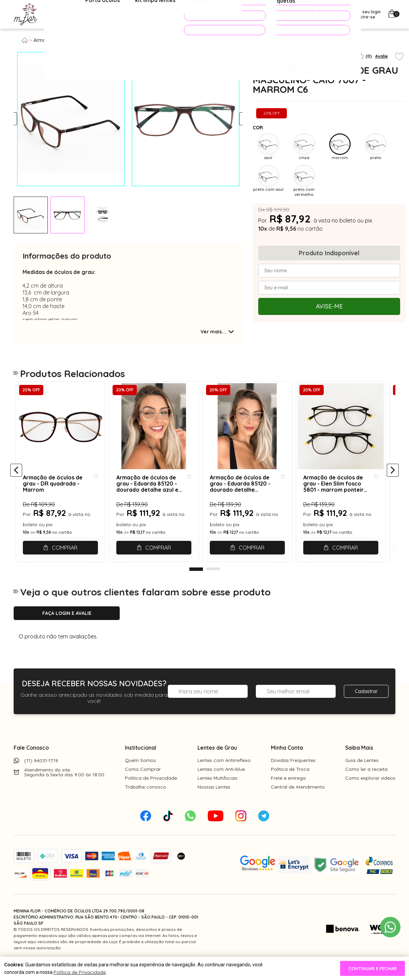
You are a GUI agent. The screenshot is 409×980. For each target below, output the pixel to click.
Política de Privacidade (151, 793)
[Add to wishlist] (399, 57)
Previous (20, 119)
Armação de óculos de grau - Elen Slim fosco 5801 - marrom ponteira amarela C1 (341, 492)
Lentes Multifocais (217, 793)
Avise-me (329, 306)
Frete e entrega (288, 793)
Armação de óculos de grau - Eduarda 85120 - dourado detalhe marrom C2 (247, 492)
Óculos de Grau (70, 15)
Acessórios (165, 15)
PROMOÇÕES (215, 16)
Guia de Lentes (362, 776)
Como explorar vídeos (370, 793)
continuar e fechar (373, 968)
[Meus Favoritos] (322, 15)
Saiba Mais (359, 763)
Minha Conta (287, 763)
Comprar (66, 556)
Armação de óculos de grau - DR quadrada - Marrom (52, 492)
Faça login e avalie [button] (67, 629)
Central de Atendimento (298, 802)
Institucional (141, 763)
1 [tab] (196, 585)
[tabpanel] (31, 215)
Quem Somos (140, 776)
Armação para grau (56, 40)
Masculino (95, 40)
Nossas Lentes (214, 802)
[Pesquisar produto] (305, 15)
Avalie (382, 56)
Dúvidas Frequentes (293, 776)
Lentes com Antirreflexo (224, 776)
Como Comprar (143, 784)
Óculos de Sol (121, 15)
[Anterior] (16, 478)
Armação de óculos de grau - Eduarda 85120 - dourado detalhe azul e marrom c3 (149, 492)
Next (237, 119)
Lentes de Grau (217, 763)
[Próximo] (393, 478)
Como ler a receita (366, 784)
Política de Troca (290, 784)
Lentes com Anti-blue (221, 784)
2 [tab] (213, 585)
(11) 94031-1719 (41, 776)
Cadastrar (366, 707)
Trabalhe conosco (145, 802)
